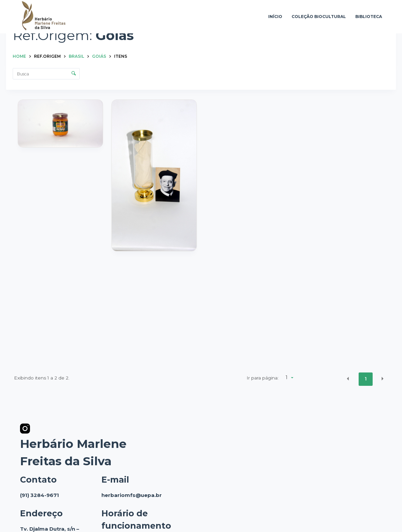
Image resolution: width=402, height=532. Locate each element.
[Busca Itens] (46, 74)
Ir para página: (263, 378)
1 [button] (366, 379)
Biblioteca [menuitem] (369, 17)
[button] (348, 378)
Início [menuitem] (275, 17)
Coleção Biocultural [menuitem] (319, 17)
